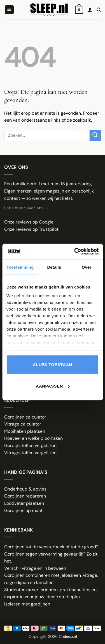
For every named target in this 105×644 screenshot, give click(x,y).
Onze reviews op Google (29, 222)
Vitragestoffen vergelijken (30, 453)
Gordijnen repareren (25, 496)
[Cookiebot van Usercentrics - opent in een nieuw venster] (75, 252)
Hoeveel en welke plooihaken (33, 438)
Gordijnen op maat (23, 510)
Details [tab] (54, 267)
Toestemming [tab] (20, 267)
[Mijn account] (90, 10)
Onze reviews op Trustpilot (31, 229)
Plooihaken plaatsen (25, 431)
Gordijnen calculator (25, 417)
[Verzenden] (95, 135)
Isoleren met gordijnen (27, 604)
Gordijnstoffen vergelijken (30, 445)
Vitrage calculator (23, 424)
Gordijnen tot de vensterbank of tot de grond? (51, 547)
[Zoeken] (99, 10)
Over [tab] (87, 267)
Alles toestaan (53, 364)
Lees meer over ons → (27, 208)
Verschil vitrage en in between (35, 568)
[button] (9, 10)
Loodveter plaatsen (24, 503)
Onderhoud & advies (25, 489)
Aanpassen (53, 386)
